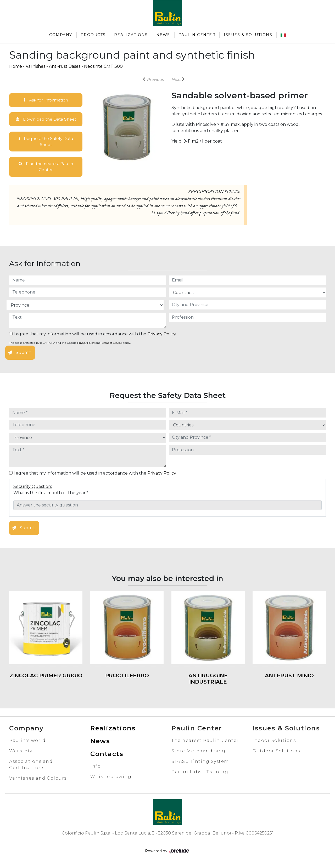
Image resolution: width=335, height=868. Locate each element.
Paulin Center (197, 35)
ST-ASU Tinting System (200, 762)
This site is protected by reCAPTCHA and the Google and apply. (70, 344)
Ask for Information (46, 100)
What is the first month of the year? (51, 494)
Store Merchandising (199, 752)
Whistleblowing (111, 778)
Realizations (131, 35)
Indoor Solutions (274, 742)
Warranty (21, 752)
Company (61, 35)
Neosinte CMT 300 (103, 66)
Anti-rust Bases (65, 66)
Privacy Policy (162, 335)
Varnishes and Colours (38, 779)
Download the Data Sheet (46, 119)
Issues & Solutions (248, 35)
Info (96, 767)
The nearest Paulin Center (205, 742)
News (163, 35)
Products (93, 35)
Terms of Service (112, 344)
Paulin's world (27, 742)
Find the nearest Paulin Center (46, 168)
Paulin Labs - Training (200, 773)
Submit (19, 354)
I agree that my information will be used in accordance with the (93, 335)
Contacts (107, 755)
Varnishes (35, 66)
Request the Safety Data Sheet (46, 142)
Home (16, 66)
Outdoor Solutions (276, 752)
